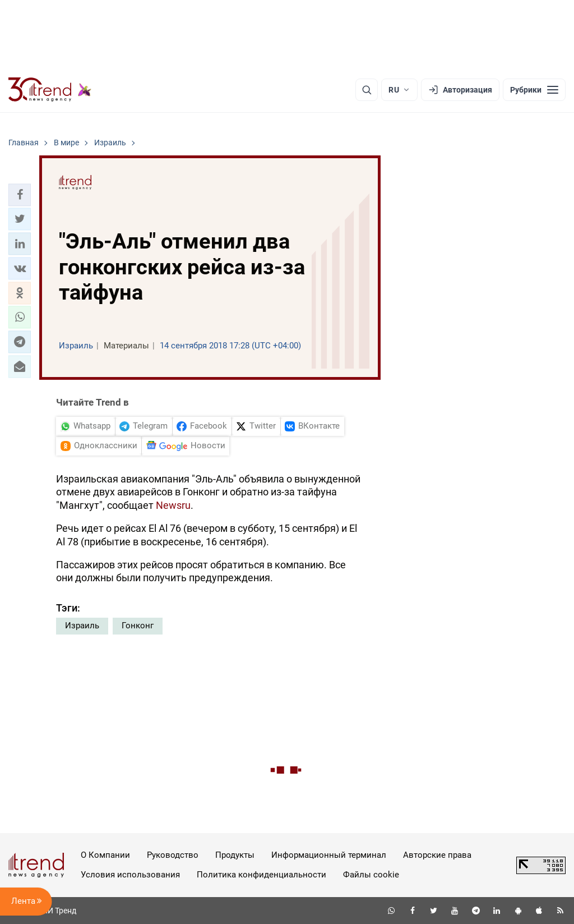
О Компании (105, 855)
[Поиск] (367, 90)
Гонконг (138, 626)
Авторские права (437, 855)
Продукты (235, 855)
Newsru (173, 505)
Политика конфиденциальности (261, 875)
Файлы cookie (371, 875)
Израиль (82, 626)
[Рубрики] (534, 90)
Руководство (173, 855)
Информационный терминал (329, 855)
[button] (20, 195)
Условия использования (130, 875)
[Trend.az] (50, 90)
